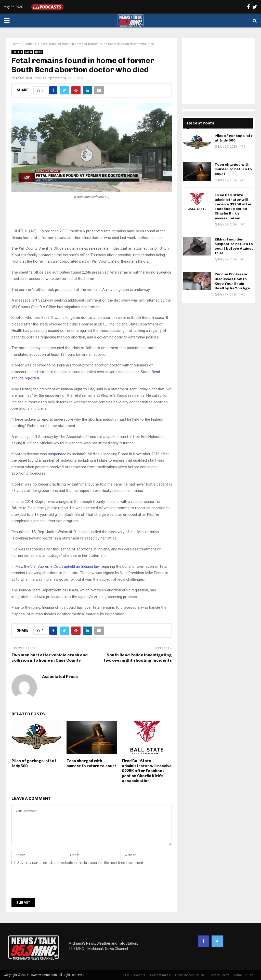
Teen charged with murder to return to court (91, 763)
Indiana (17, 52)
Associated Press (28, 78)
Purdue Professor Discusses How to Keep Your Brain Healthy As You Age (232, 281)
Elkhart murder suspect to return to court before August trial (234, 246)
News (38, 52)
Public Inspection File (190, 975)
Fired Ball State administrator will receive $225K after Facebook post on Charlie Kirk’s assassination (147, 771)
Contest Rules (160, 975)
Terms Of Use (243, 975)
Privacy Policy (219, 975)
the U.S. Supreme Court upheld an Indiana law (62, 566)
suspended (57, 454)
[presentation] (50, 883)
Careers (140, 975)
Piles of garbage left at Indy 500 (233, 138)
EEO (126, 975)
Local (29, 52)
